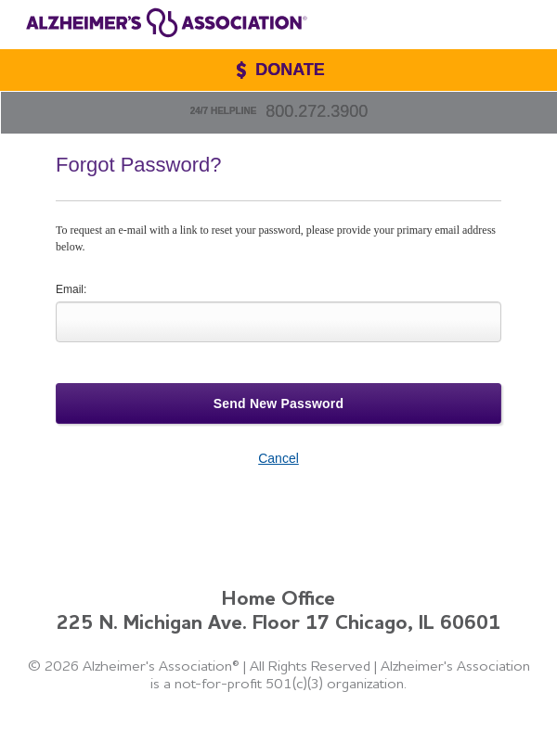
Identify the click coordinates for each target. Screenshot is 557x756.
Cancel (278, 458)
